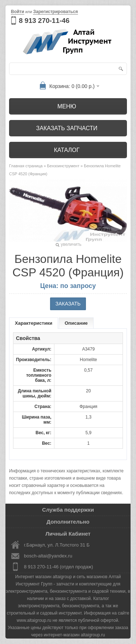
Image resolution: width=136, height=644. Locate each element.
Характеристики (34, 323)
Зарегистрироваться (55, 12)
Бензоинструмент (63, 166)
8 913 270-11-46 (44, 21)
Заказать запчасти (67, 128)
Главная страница (26, 166)
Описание (76, 323)
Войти (18, 12)
